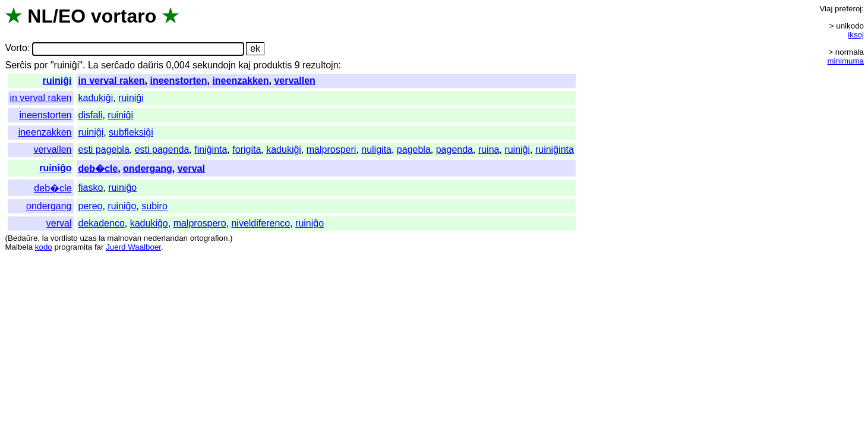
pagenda (454, 150)
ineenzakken (240, 81)
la (45, 238)
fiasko (91, 188)
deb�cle (98, 169)
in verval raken (112, 81)
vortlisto (64, 238)
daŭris (151, 65)
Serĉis (18, 65)
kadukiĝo (149, 223)
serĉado (118, 65)
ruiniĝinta (555, 150)
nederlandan (166, 238)
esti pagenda (162, 150)
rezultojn (320, 65)
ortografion (209, 238)
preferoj (848, 9)
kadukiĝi (96, 98)
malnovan (124, 238)
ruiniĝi (57, 81)
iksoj (856, 35)
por (41, 65)
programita (73, 247)
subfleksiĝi (131, 132)
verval (191, 169)
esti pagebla (104, 150)
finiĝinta (211, 150)
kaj (244, 65)
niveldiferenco (261, 223)
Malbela (19, 247)
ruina (489, 150)
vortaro (124, 16)
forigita (247, 150)
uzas (88, 238)
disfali (91, 115)
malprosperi (332, 150)
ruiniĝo (55, 168)
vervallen (294, 81)
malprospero (200, 223)
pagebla (414, 150)
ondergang (148, 169)
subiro (154, 206)
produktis (272, 65)
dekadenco (102, 223)
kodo (44, 247)
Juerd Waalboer (133, 247)
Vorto (16, 48)
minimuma (846, 61)
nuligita (376, 150)
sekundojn (214, 65)
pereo (91, 206)
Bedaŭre (23, 238)
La (93, 65)
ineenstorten (178, 81)
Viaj (826, 9)
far (99, 247)
